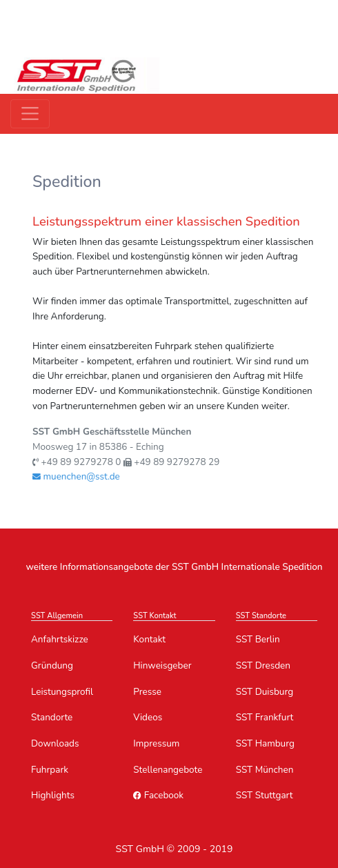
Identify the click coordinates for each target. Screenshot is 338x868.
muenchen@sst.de (76, 476)
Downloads (55, 743)
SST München (265, 770)
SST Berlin (258, 639)
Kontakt (149, 639)
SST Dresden (263, 665)
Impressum (156, 743)
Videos (148, 717)
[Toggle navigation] (30, 114)
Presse (147, 692)
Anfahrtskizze (60, 639)
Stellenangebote (168, 770)
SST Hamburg (265, 743)
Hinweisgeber (162, 665)
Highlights (53, 795)
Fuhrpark (50, 770)
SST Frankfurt (265, 717)
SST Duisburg (265, 692)
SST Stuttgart (265, 795)
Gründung (52, 665)
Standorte (52, 717)
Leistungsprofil (62, 692)
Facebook (158, 795)
